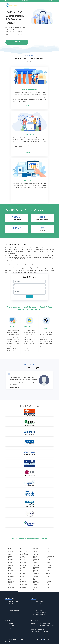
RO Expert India (50, 640)
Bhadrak (10, 566)
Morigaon (36, 569)
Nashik (35, 584)
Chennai (10, 578)
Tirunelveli (49, 589)
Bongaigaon (11, 572)
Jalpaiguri (23, 581)
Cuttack (10, 589)
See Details (29, 106)
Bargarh (10, 562)
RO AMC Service (12, 604)
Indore (22, 577)
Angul (10, 550)
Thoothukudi (49, 586)
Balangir (10, 555)
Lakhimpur (36, 559)
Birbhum (10, 569)
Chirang (10, 580)
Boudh (10, 573)
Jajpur (22, 580)
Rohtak (48, 561)
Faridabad (23, 558)
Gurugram (23, 566)
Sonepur (48, 569)
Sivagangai (49, 566)
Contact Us (11, 626)
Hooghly (23, 572)
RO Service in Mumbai (39, 604)
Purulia (48, 553)
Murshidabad (37, 572)
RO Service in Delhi (38, 602)
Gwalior (23, 567)
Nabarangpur (37, 573)
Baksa (10, 553)
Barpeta (10, 564)
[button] (53, 5)
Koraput (35, 556)
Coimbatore (11, 581)
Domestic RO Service (13, 610)
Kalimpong (23, 589)
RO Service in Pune (38, 608)
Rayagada (48, 558)
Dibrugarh (23, 548)
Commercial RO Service (14, 608)
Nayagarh (36, 586)
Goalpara (23, 562)
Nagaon (35, 577)
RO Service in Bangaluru (39, 612)
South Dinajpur (50, 575)
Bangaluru (11, 558)
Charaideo (11, 577)
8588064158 (24, 1)
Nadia (35, 575)
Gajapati (23, 559)
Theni (47, 584)
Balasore (10, 556)
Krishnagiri (36, 558)
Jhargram (23, 583)
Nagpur (35, 580)
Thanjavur (48, 583)
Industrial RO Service (13, 606)
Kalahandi (23, 588)
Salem (48, 562)
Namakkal (36, 583)
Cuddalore (11, 588)
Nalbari (35, 581)
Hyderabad (24, 575)
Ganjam (23, 561)
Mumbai (35, 570)
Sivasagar (48, 567)
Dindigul (23, 553)
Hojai (22, 570)
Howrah (23, 573)
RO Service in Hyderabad (39, 614)
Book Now (17, 42)
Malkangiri (36, 566)
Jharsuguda (24, 584)
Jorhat (22, 586)
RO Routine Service (13, 602)
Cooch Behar (11, 586)
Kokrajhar (36, 553)
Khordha (36, 552)
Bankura (10, 559)
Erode (22, 556)
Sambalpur (49, 564)
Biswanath (11, 570)
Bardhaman (11, 561)
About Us (10, 624)
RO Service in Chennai (39, 606)
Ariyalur (10, 552)
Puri (47, 552)
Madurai (35, 561)
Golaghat (23, 564)
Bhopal (10, 567)
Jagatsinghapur (24, 578)
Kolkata (35, 555)
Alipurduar (11, 548)
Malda (35, 564)
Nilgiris (35, 588)
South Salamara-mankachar (48, 578)
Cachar (10, 575)
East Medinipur (24, 555)
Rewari (48, 559)
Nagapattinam (37, 578)
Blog (9, 628)
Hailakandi (23, 569)
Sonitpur (48, 570)
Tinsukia (48, 588)
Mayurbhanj (36, 567)
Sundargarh (49, 581)
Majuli (35, 562)
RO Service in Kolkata (39, 610)
